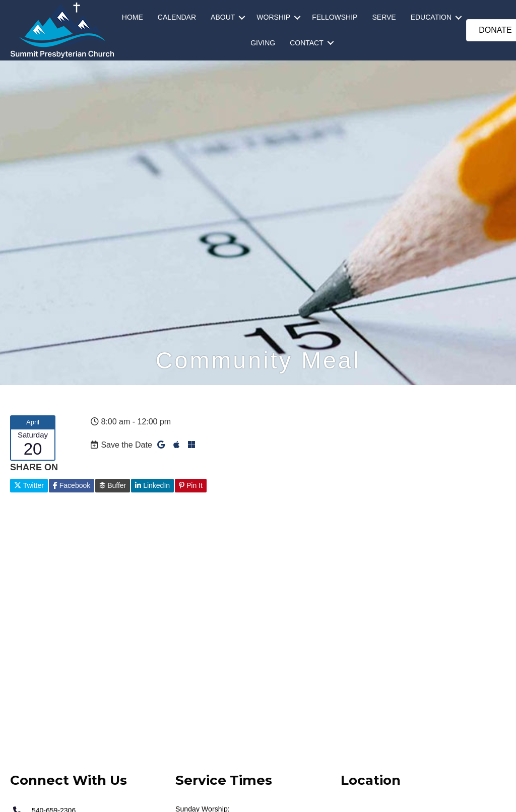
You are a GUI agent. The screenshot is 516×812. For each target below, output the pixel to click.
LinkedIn (152, 485)
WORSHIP (273, 17)
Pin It (191, 485)
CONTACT (307, 43)
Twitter (29, 485)
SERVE (384, 17)
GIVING (263, 43)
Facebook (72, 485)
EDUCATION (431, 17)
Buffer (113, 485)
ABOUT (223, 17)
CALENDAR (177, 17)
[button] (242, 17)
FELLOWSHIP (335, 17)
